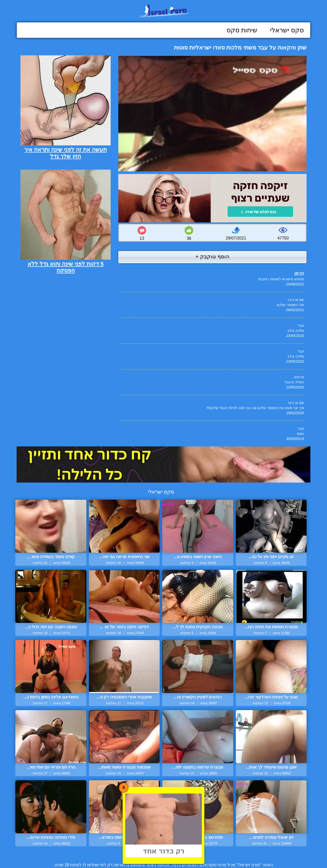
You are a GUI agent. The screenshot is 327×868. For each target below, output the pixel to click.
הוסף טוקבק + (212, 256)
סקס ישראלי (287, 30)
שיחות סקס (242, 30)
